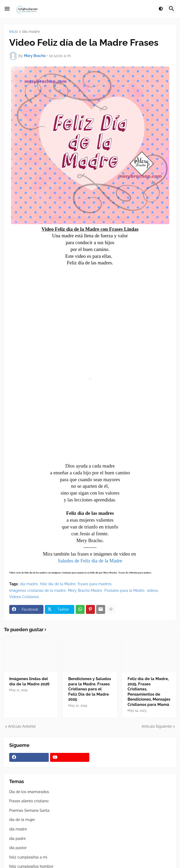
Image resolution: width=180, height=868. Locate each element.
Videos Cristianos (24, 597)
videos (152, 590)
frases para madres (95, 584)
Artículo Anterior (22, 726)
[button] (7, 9)
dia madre (31, 32)
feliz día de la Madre (58, 584)
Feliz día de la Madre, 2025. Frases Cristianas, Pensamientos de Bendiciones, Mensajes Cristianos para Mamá (149, 692)
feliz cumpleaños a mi (28, 857)
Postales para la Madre (124, 590)
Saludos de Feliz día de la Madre (90, 561)
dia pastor (18, 848)
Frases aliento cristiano (29, 801)
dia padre (18, 839)
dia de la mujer (22, 820)
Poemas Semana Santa (29, 810)
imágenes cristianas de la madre (37, 590)
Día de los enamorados (29, 792)
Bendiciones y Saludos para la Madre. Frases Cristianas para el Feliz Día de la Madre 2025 (90, 689)
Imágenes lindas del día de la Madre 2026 (29, 681)
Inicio (14, 32)
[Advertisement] (90, 424)
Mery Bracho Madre (85, 590)
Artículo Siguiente (157, 726)
